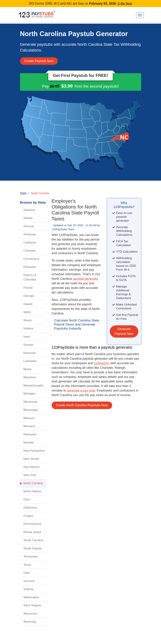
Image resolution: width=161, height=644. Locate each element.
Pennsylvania (32, 524)
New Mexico (32, 467)
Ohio (27, 500)
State (23, 193)
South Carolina (33, 540)
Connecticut (31, 259)
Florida (28, 288)
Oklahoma (30, 508)
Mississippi (31, 410)
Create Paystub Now (39, 61)
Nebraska (30, 434)
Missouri (29, 418)
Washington (31, 597)
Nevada (29, 442)
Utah (27, 573)
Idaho (27, 312)
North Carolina (40, 193)
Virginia (28, 589)
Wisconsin (30, 614)
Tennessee (31, 556)
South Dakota (33, 548)
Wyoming (30, 622)
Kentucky (30, 353)
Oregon (29, 516)
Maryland (30, 377)
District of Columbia (30, 277)
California (30, 243)
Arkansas (30, 234)
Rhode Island (32, 532)
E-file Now (125, 4)
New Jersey (31, 459)
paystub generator (86, 279)
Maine (28, 369)
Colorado (30, 251)
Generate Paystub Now (124, 331)
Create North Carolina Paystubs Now (82, 405)
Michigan (29, 394)
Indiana (28, 328)
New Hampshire (34, 451)
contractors (102, 363)
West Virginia (32, 605)
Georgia (29, 296)
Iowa (27, 337)
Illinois (28, 320)
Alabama (29, 210)
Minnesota (30, 402)
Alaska (28, 218)
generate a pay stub (81, 390)
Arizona (29, 226)
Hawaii (28, 304)
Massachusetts (33, 386)
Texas (27, 565)
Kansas (29, 345)
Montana (29, 426)
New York (30, 475)
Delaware (30, 267)
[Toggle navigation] (140, 15)
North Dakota (32, 491)
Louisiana (30, 361)
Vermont (29, 581)
